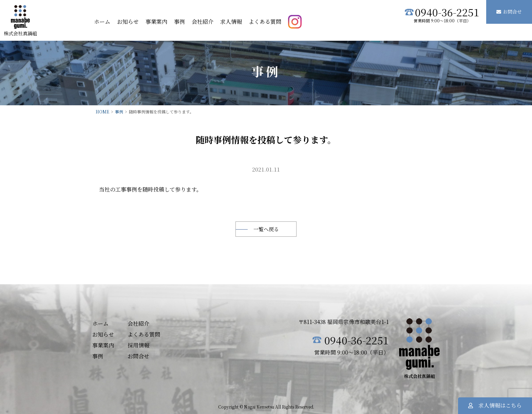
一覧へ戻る (266, 229)
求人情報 (231, 22)
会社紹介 (203, 22)
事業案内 (156, 22)
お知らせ (128, 22)
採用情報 (138, 345)
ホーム (102, 22)
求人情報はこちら (495, 405)
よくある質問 (265, 22)
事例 (179, 22)
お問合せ (509, 12)
